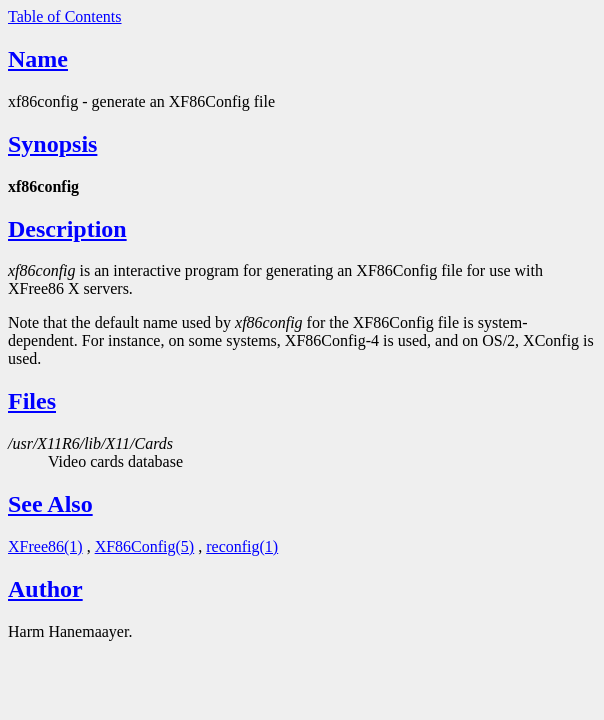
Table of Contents (65, 16)
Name (38, 59)
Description (67, 229)
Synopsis (52, 144)
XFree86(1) (45, 546)
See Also (50, 504)
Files (32, 401)
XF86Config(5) (145, 546)
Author (45, 589)
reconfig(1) (242, 546)
